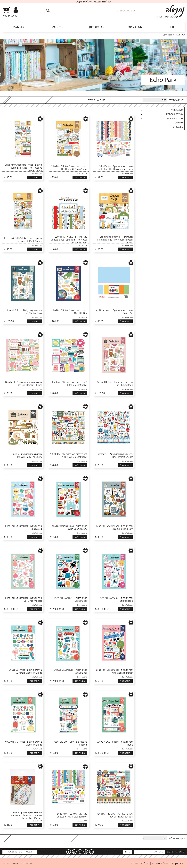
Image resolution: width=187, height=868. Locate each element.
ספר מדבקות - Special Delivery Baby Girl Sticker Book (115, 384)
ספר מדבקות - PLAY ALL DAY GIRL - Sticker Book (116, 599)
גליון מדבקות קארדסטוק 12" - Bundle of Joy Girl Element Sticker (24, 384)
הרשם (128, 852)
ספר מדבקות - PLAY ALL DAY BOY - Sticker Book (71, 599)
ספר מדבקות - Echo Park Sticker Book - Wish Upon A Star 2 (69, 527)
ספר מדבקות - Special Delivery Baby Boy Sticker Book (24, 312)
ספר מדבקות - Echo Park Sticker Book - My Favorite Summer (114, 671)
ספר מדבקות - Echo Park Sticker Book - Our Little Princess (24, 599)
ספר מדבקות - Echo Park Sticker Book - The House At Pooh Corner (69, 168)
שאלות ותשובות (160, 863)
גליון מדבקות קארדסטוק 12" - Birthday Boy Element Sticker (115, 455)
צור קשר (6, 863)
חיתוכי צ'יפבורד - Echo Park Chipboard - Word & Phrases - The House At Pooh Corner (23, 168)
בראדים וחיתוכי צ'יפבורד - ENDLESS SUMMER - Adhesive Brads (25, 671)
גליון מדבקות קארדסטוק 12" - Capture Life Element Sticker (70, 384)
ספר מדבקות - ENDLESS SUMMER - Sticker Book (70, 671)
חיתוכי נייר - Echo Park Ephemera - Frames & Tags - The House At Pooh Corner (115, 240)
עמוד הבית (180, 35)
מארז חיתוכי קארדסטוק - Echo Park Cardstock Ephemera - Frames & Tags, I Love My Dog (26, 815)
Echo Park (126, 173)
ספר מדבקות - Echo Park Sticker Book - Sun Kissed (24, 527)
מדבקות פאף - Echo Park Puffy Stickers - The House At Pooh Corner (23, 240)
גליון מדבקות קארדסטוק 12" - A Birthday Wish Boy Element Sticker (68, 455)
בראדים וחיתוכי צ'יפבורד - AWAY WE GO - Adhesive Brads (23, 743)
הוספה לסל (125, 177)
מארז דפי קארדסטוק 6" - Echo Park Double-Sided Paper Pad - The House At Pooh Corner (69, 240)
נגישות (15, 863)
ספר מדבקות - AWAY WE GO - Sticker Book (115, 743)
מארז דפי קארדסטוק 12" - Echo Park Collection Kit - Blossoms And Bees (115, 168)
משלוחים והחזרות (140, 863)
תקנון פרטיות (26, 863)
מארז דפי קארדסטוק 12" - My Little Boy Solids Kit (114, 312)
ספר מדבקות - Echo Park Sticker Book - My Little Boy (69, 312)
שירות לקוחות (178, 863)
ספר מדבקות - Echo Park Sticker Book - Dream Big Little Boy (114, 527)
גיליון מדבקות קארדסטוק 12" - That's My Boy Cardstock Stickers (114, 815)
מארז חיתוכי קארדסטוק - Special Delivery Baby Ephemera (27, 455)
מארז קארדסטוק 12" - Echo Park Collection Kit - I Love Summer (72, 815)
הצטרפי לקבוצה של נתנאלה (20, 852)
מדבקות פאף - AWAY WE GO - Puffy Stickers (70, 743)
